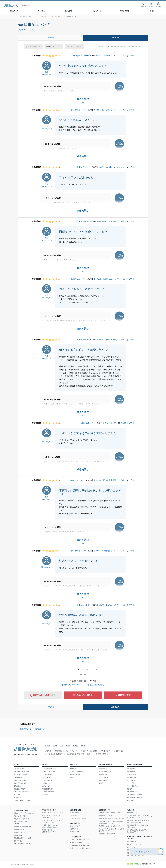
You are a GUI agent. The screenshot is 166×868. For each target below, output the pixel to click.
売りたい (41, 11)
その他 (123, 423)
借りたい (69, 11)
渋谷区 (102, 605)
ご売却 (132, 56)
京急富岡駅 (112, 480)
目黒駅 (113, 423)
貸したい (97, 11)
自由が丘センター (80, 56)
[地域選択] (26, 5)
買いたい (14, 11)
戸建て (123, 221)
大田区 (96, 110)
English (16, 800)
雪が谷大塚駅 (107, 110)
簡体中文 (30, 800)
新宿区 (96, 551)
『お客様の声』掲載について (71, 685)
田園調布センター (27, 729)
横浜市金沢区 (99, 480)
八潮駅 (110, 167)
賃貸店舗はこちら (26, 30)
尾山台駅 (113, 221)
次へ (96, 670)
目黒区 (102, 340)
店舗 (152, 11)
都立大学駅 (112, 340)
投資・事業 (125, 11)
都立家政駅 (108, 56)
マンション (121, 56)
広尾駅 (110, 605)
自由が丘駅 (108, 279)
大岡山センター (41, 729)
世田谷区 (103, 221)
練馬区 (98, 56)
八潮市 (102, 167)
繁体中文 (23, 800)
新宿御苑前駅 (107, 551)
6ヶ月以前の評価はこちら (96, 685)
